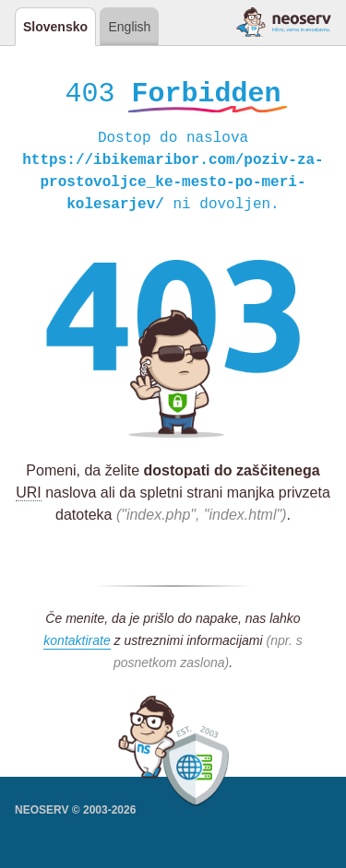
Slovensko (55, 27)
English (129, 27)
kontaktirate (77, 643)
